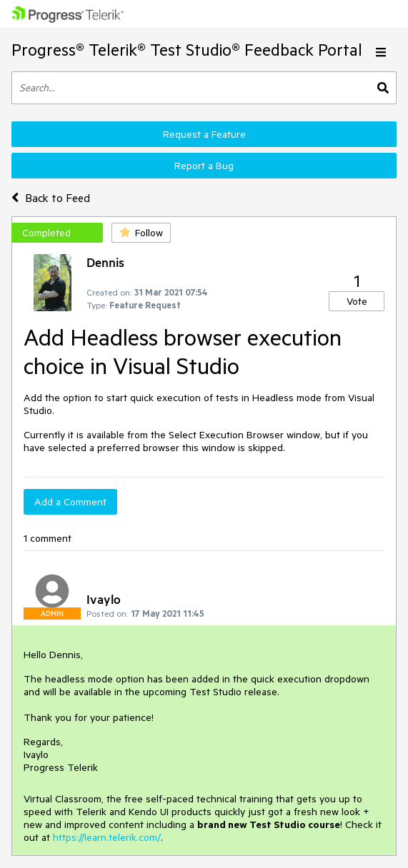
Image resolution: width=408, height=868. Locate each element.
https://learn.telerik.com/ (107, 837)
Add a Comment (70, 502)
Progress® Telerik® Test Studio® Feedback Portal (187, 50)
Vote (357, 301)
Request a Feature (204, 134)
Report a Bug (204, 166)
